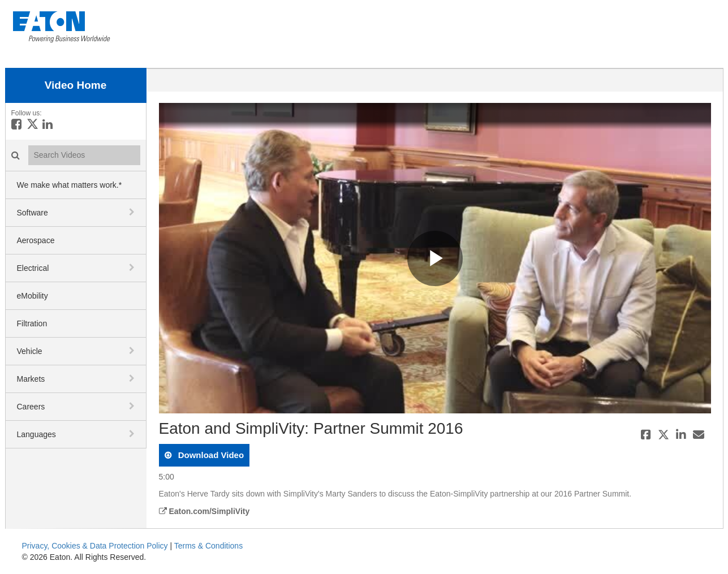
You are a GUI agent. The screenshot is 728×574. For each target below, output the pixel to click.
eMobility (33, 296)
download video (210, 455)
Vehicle (30, 351)
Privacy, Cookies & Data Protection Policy (95, 546)
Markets (31, 379)
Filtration (32, 323)
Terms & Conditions (208, 546)
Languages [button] (36, 434)
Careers (31, 407)
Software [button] (33, 213)
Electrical (33, 268)
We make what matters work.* (70, 185)
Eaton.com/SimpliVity (204, 511)
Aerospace (36, 240)
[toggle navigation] (133, 212)
